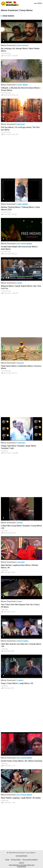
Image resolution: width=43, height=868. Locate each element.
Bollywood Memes (25, 244)
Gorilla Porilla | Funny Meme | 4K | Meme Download (21, 761)
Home (7, 859)
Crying (20, 523)
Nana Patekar (23, 46)
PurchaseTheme (21, 856)
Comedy (20, 680)
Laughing (21, 562)
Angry (20, 283)
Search (21, 863)
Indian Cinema (23, 641)
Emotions (21, 124)
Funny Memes (22, 85)
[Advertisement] (21, 156)
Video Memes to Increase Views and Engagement (21, 866)
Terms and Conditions (30, 859)
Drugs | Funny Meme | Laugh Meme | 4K (17, 683)
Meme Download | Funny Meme (17, 10)
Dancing (20, 363)
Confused (21, 443)
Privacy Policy (16, 859)
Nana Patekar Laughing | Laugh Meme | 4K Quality (21, 798)
